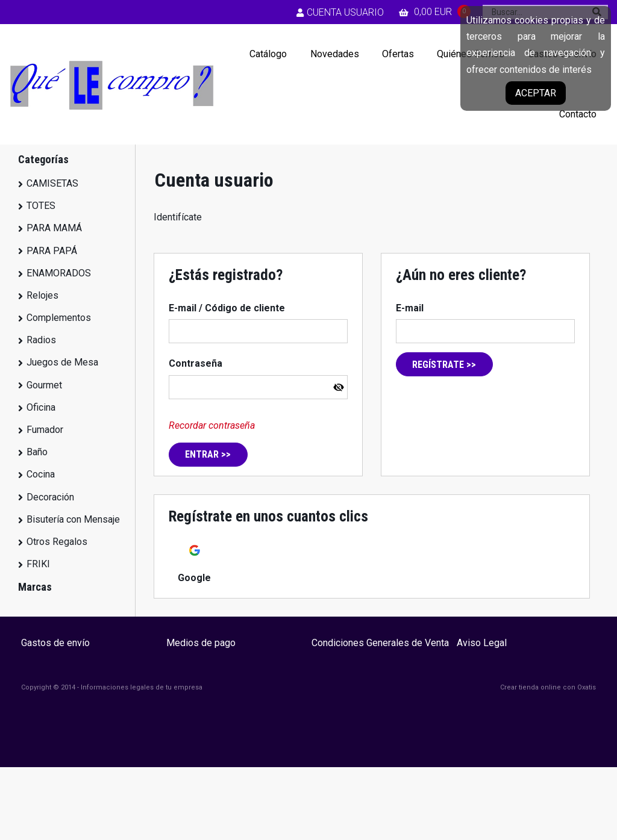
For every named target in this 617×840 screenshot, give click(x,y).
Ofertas (398, 54)
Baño (37, 452)
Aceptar (536, 93)
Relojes (42, 295)
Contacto (578, 114)
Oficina (41, 407)
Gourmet (44, 385)
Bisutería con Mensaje (73, 519)
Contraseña (196, 363)
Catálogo (268, 54)
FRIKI (38, 564)
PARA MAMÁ (54, 228)
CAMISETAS (52, 183)
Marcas (35, 587)
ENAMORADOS (59, 273)
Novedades (335, 54)
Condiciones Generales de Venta (380, 643)
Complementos (59, 318)
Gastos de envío (55, 643)
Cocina (41, 474)
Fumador (45, 430)
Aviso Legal (482, 643)
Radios (41, 340)
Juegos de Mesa (62, 362)
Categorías (43, 159)
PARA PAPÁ (52, 251)
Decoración (50, 497)
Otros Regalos (57, 542)
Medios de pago (201, 643)
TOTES (41, 206)
